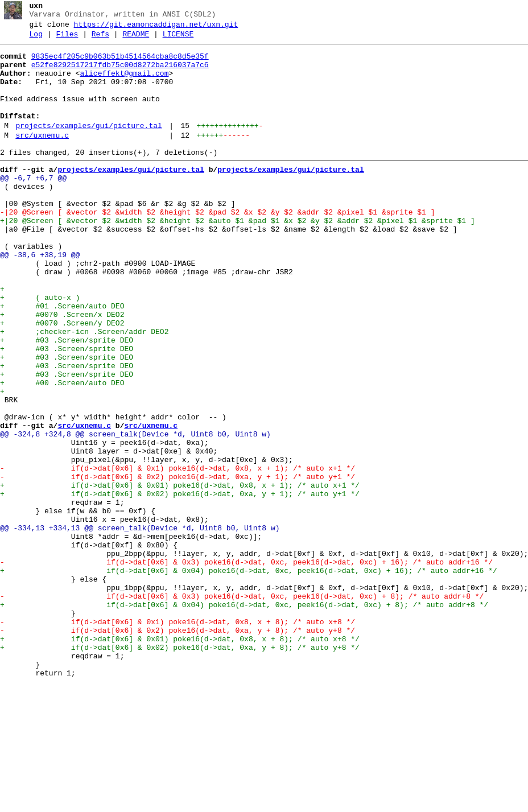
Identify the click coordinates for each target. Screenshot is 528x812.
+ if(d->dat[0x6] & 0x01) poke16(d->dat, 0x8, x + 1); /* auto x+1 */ (180, 574)
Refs (100, 39)
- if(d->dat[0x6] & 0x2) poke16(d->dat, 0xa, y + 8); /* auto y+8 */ (178, 748)
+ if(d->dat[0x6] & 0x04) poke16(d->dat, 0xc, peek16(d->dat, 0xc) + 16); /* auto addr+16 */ (249, 677)
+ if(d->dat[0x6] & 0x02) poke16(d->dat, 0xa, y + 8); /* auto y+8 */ (180, 769)
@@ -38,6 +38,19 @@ (40, 298)
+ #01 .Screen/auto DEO (62, 359)
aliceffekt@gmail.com (124, 84)
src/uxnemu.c (42, 158)
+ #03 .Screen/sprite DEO (67, 400)
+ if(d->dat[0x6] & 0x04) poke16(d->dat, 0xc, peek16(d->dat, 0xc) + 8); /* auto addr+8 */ (244, 718)
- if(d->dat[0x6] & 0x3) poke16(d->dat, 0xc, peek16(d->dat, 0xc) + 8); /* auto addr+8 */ (242, 707)
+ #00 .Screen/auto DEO (62, 451)
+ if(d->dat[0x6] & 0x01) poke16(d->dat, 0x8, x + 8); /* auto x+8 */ (180, 759)
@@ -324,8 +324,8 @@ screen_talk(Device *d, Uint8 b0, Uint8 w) (135, 513)
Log (36, 39)
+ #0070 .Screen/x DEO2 (62, 369)
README (136, 39)
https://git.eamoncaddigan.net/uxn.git (156, 28)
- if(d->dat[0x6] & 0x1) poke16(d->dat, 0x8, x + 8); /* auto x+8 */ (178, 738)
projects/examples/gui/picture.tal (88, 146)
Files (67, 39)
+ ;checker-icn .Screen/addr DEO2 (84, 390)
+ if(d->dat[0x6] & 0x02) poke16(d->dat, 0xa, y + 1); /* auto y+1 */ (180, 584)
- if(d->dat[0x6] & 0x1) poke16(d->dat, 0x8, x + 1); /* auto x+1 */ (178, 554)
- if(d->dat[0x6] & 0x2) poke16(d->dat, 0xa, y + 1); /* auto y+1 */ (178, 564)
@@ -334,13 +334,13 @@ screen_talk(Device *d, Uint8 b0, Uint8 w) (140, 625)
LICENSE (178, 39)
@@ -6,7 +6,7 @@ (33, 205)
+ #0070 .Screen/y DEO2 (62, 380)
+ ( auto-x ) (40, 349)
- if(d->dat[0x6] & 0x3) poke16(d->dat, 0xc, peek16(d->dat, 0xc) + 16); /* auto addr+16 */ (246, 666)
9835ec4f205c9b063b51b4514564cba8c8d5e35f (120, 63)
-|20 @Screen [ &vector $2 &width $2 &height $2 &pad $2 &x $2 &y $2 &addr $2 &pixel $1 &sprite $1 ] (217, 246)
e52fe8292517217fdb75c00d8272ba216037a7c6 (120, 73)
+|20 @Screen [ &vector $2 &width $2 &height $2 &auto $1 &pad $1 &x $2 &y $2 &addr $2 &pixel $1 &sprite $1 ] (238, 257)
